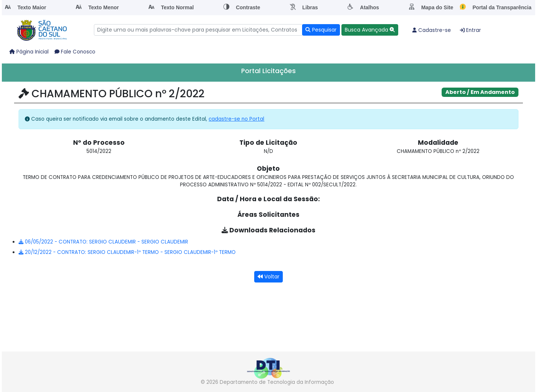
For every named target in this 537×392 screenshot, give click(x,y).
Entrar (470, 30)
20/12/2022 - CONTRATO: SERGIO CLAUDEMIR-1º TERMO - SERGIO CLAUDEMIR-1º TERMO (127, 252)
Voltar (268, 277)
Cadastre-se (432, 30)
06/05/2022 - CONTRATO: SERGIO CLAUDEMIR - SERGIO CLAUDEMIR (103, 242)
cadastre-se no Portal (236, 119)
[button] (370, 30)
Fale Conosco (75, 52)
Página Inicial (29, 52)
